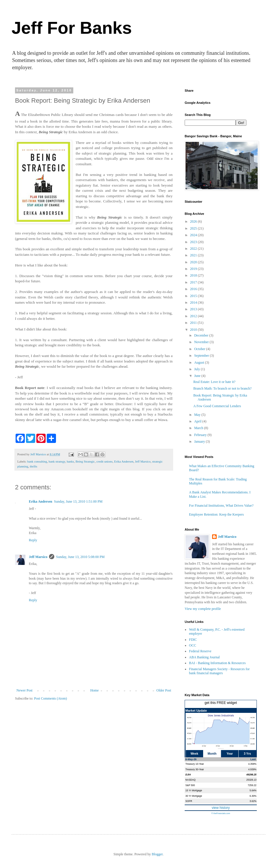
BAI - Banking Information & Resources (217, 663)
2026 (194, 221)
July (198, 369)
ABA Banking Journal (204, 657)
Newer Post (25, 690)
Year (230, 754)
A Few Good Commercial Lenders (217, 406)
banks (70, 461)
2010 (194, 330)
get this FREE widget (221, 703)
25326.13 (251, 780)
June (198, 376)
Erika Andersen (124, 461)
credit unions (104, 461)
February (201, 435)
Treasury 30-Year (195, 769)
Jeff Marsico (143, 461)
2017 (194, 282)
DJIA (188, 775)
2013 (194, 309)
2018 (194, 275)
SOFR (189, 801)
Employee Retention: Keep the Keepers (216, 514)
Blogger (157, 854)
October (200, 349)
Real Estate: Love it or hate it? (214, 382)
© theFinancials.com (221, 813)
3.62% (253, 801)
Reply (33, 540)
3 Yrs (247, 754)
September (202, 356)
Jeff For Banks (72, 28)
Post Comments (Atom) (50, 698)
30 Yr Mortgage (194, 796)
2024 (194, 235)
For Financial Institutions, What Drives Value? (221, 506)
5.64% (253, 790)
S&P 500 (190, 785)
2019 (194, 269)
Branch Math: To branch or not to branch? (222, 388)
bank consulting (37, 461)
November (202, 342)
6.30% (253, 796)
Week (194, 754)
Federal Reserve (200, 651)
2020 (194, 262)
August (200, 362)
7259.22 (252, 785)
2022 (194, 249)
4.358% (252, 764)
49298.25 (251, 775)
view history (221, 808)
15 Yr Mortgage (194, 790)
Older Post (164, 690)
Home (94, 690)
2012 (194, 316)
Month (212, 754)
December (202, 335)
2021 (194, 255)
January (200, 441)
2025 (194, 228)
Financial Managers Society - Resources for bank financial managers (219, 671)
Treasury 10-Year (195, 764)
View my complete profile (203, 609)
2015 (194, 296)
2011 (194, 323)
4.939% (252, 769)
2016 (194, 289)
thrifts (33, 466)
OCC (193, 645)
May (198, 415)
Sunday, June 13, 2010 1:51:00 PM (78, 501)
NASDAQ (191, 780)
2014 (194, 303)
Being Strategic (85, 461)
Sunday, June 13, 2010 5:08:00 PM (80, 557)
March (199, 428)
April (198, 421)
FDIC (193, 640)
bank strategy (57, 461)
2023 (194, 242)
